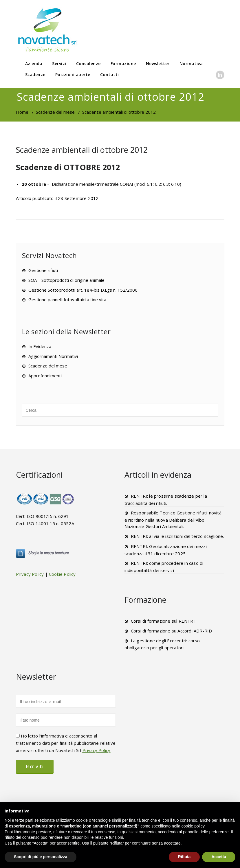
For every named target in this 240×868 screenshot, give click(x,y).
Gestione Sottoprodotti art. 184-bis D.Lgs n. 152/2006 (83, 290)
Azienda (34, 64)
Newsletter (158, 64)
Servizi (59, 64)
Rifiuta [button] (184, 857)
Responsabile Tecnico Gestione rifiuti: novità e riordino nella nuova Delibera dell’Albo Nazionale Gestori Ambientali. (173, 519)
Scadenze (35, 75)
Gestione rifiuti (43, 270)
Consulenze (88, 64)
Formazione (123, 64)
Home (22, 112)
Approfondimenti (45, 376)
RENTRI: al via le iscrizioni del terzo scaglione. (177, 536)
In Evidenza (40, 346)
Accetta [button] (219, 857)
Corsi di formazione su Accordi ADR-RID (172, 631)
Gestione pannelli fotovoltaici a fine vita (67, 299)
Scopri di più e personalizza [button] (41, 857)
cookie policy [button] (193, 826)
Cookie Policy (62, 574)
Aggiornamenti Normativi (53, 356)
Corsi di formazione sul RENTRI (163, 621)
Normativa (191, 64)
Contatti (110, 75)
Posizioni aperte (73, 75)
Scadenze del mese (55, 112)
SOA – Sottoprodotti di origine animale (66, 280)
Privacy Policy (30, 574)
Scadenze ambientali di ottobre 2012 (82, 150)
